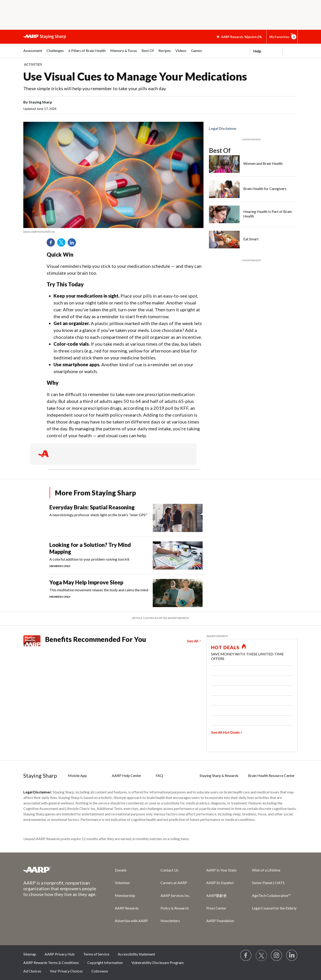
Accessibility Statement (136, 954)
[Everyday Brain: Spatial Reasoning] (128, 518)
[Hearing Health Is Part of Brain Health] (253, 214)
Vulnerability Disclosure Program (158, 962)
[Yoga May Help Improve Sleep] (128, 593)
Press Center (216, 908)
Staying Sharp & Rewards (219, 775)
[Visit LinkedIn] (292, 956)
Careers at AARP (174, 883)
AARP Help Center (127, 775)
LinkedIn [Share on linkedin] (73, 244)
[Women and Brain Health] (253, 164)
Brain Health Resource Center (271, 775)
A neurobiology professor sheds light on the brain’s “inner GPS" (98, 515)
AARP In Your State (221, 870)
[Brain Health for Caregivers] (253, 189)
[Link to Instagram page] (277, 956)
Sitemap (30, 954)
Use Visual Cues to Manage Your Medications (135, 76)
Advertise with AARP (131, 921)
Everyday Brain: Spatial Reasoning (92, 507)
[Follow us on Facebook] (246, 956)
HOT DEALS (225, 647)
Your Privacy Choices (66, 971)
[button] (292, 34)
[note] (113, 232)
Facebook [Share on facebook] (52, 244)
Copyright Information (105, 962)
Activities (33, 64)
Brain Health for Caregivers (265, 189)
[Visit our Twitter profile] (261, 956)
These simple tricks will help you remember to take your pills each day (95, 88)
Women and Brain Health (263, 163)
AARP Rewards (127, 908)
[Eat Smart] (253, 240)
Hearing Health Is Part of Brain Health (267, 214)
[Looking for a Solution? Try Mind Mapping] (128, 555)
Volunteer (122, 883)
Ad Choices (32, 971)
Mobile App (77, 775)
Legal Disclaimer (223, 128)
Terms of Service (96, 954)
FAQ (159, 775)
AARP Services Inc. (175, 895)
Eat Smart (251, 239)
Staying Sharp (40, 775)
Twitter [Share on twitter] (63, 244)
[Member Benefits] (34, 641)
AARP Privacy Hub (60, 954)
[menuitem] (33, 53)
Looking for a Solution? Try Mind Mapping (90, 548)
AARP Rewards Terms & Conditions (51, 962)
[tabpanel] (274, 51)
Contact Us (169, 870)
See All (193, 641)
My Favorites (282, 37)
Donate (121, 870)
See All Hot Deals (225, 732)
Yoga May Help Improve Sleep (86, 582)
